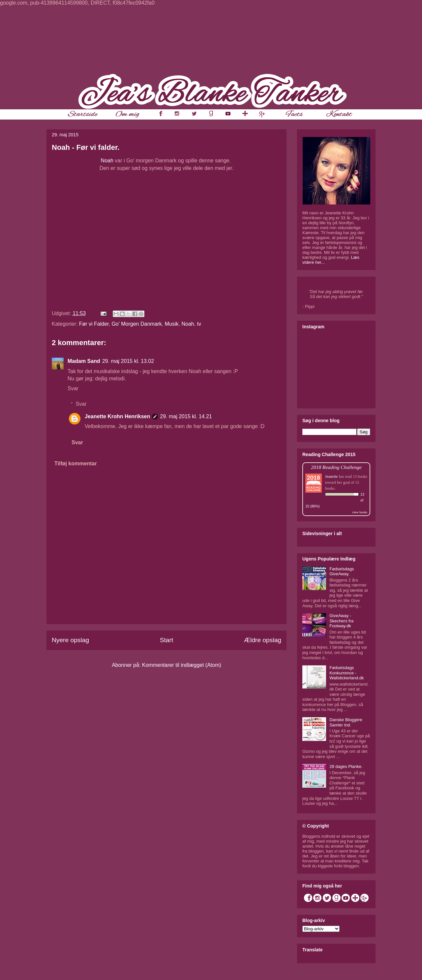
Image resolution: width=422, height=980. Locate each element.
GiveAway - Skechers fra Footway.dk (341, 621)
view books (360, 512)
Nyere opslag (70, 640)
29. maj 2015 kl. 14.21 (186, 416)
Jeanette (332, 476)
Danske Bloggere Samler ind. (346, 722)
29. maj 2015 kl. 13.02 (128, 361)
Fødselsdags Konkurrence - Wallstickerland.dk (347, 673)
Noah (107, 161)
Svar (73, 388)
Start (167, 640)
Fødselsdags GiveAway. (342, 572)
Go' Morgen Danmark (136, 324)
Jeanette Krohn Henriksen (117, 416)
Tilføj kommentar (76, 463)
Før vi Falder (94, 324)
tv (199, 324)
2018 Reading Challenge (336, 467)
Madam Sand (84, 361)
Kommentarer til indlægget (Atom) (182, 665)
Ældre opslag (263, 640)
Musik (172, 324)
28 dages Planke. (346, 766)
